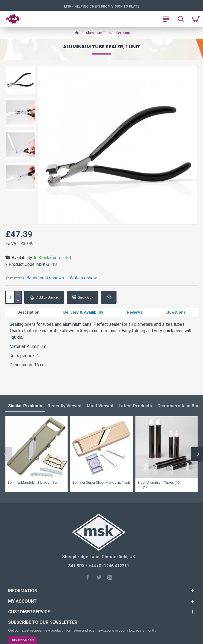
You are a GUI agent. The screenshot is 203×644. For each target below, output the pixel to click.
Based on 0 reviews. (46, 278)
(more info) (61, 258)
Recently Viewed (64, 406)
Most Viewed (100, 406)
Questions (176, 312)
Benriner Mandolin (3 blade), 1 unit (34, 482)
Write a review (83, 278)
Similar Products (25, 406)
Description (28, 312)
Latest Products (135, 406)
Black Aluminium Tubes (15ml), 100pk (162, 485)
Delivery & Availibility (83, 312)
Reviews (135, 312)
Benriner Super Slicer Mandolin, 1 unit (101, 482)
